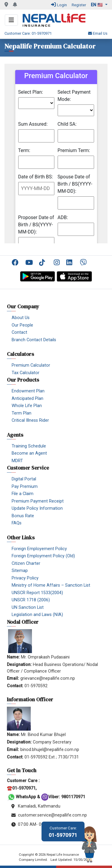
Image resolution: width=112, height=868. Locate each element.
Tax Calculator (26, 373)
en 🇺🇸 (97, 5)
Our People (22, 325)
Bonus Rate (23, 516)
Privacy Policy (25, 578)
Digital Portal (24, 479)
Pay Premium (25, 487)
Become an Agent (29, 453)
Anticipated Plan (27, 399)
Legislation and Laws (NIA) (37, 615)
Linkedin (71, 263)
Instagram (57, 263)
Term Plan (22, 413)
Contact (19, 332)
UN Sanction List (28, 607)
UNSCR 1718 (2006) (31, 600)
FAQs (17, 523)
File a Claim (23, 494)
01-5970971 (63, 832)
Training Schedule (29, 446)
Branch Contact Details (34, 340)
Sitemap (20, 571)
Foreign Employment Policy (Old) (43, 556)
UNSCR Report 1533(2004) (37, 593)
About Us (21, 318)
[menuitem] (16, 263)
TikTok (44, 263)
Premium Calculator (31, 365)
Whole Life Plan (27, 406)
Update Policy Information (37, 508)
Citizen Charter (26, 563)
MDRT (17, 461)
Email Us (98, 33)
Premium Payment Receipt (38, 501)
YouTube (30, 263)
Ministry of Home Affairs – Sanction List (51, 585)
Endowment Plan (28, 391)
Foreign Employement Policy (39, 549)
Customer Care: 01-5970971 (28, 33)
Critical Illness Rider (30, 420)
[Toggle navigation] (11, 20)
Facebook (16, 263)
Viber (85, 263)
